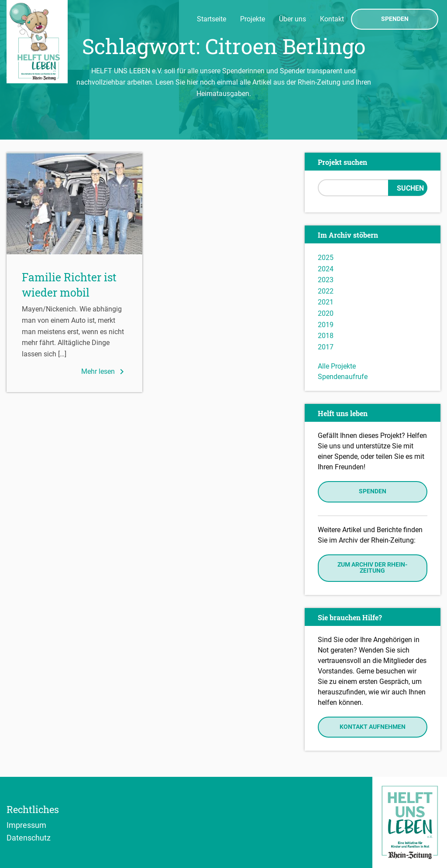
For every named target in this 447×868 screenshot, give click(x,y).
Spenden (395, 19)
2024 (326, 269)
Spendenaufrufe (343, 377)
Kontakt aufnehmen (373, 727)
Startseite (211, 19)
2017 (326, 347)
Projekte (253, 19)
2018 (326, 336)
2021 (326, 302)
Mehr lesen (104, 372)
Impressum (26, 825)
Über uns (292, 19)
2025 (326, 258)
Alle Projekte (337, 366)
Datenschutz (29, 837)
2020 (326, 313)
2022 (326, 291)
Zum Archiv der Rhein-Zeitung (372, 568)
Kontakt (332, 19)
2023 (326, 280)
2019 (326, 325)
